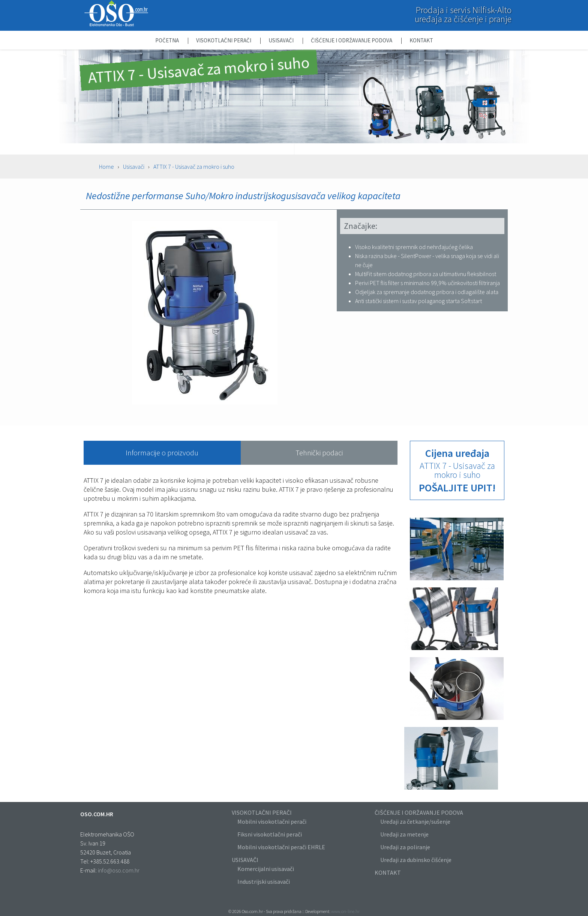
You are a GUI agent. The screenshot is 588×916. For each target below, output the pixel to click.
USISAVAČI (245, 860)
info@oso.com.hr (119, 870)
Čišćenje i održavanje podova (352, 40)
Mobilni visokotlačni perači (272, 821)
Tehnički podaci (319, 453)
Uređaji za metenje (404, 834)
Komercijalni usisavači (266, 869)
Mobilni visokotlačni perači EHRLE (281, 847)
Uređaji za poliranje (405, 847)
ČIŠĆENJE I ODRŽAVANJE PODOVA (419, 812)
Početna (168, 40)
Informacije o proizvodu (162, 453)
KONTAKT (388, 872)
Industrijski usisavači (264, 881)
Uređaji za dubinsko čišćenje (416, 860)
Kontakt (421, 40)
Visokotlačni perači (224, 40)
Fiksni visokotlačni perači (270, 834)
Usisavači (282, 40)
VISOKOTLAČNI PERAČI (262, 812)
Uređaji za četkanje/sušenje (415, 821)
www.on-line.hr (345, 911)
